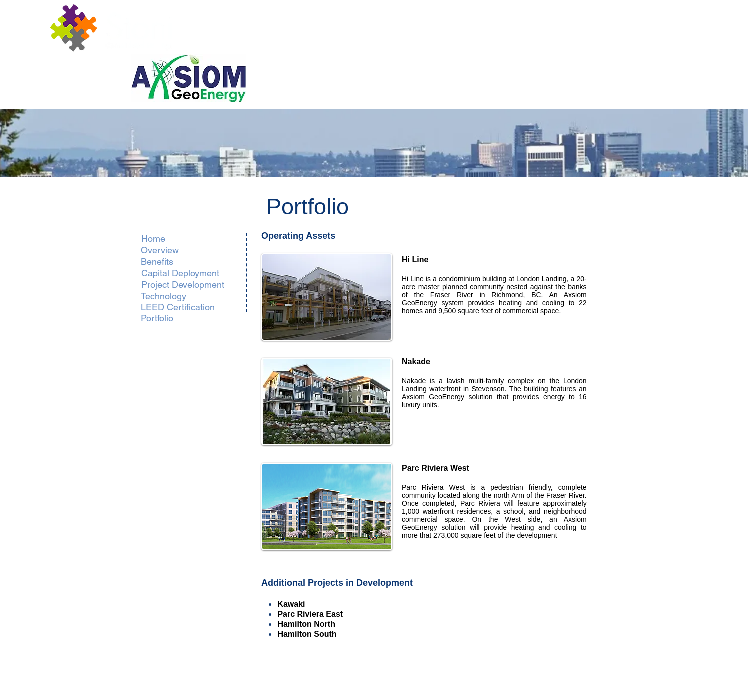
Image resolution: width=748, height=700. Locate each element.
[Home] (153, 239)
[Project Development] (183, 285)
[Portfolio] (157, 318)
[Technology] (168, 296)
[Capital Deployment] (180, 273)
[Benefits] (187, 262)
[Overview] (172, 250)
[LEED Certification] (178, 307)
